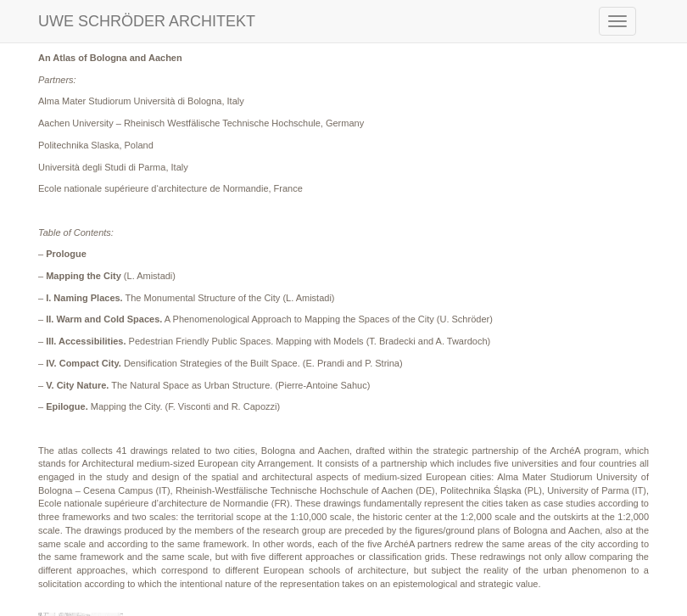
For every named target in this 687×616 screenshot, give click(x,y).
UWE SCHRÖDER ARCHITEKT (147, 21)
